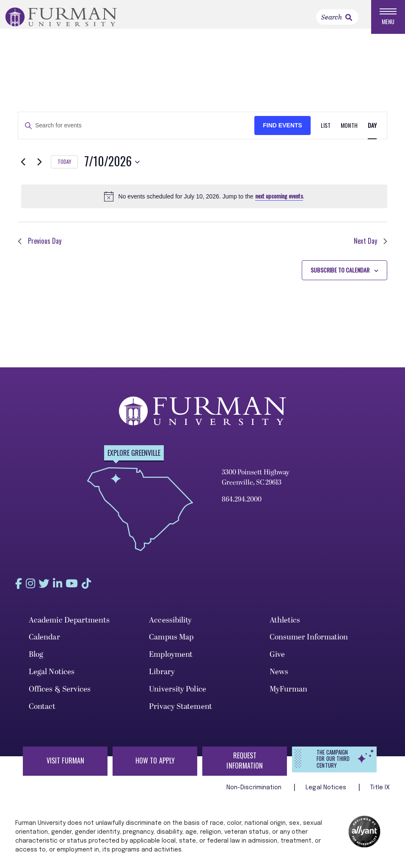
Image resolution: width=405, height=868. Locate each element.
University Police (178, 693)
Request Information (245, 765)
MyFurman (289, 693)
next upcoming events (279, 201)
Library (162, 676)
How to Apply (155, 765)
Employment (171, 659)
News (279, 676)
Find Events (282, 130)
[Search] (337, 17)
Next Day (371, 246)
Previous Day (40, 246)
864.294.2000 (242, 504)
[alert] (204, 201)
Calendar (44, 642)
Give (277, 659)
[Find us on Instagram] (34, 588)
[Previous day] (23, 167)
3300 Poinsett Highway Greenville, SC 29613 (256, 482)
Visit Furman (65, 765)
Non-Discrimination (255, 792)
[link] (349, 17)
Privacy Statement (180, 711)
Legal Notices (52, 676)
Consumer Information (309, 642)
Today (64, 167)
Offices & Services (60, 693)
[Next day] (39, 167)
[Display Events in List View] (326, 131)
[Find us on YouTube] (87, 588)
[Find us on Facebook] (18, 588)
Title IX (380, 792)
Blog (36, 659)
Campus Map (171, 642)
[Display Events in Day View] (372, 131)
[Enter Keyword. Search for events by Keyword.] (136, 131)
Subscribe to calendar (340, 274)
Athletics (285, 624)
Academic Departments (69, 624)
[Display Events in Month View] (349, 131)
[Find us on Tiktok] (105, 588)
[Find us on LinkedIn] (69, 588)
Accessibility (170, 624)
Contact (42, 711)
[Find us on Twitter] (51, 588)
